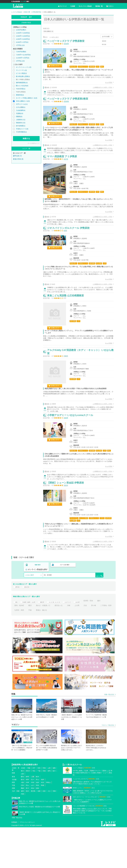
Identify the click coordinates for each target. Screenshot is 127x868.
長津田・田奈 (19, 646)
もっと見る (107, 84)
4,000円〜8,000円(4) (23, 39)
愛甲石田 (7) (17, 156)
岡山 (27, 826)
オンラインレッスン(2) (24, 67)
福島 (54, 809)
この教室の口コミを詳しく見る (100, 89)
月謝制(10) (20, 113)
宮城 (44, 809)
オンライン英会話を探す (91, 607)
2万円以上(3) (20, 61)
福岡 (22, 832)
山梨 (22, 814)
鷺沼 (51, 646)
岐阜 (38, 817)
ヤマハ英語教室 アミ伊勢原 (64, 169)
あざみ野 (97, 641)
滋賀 (38, 823)
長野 (27, 820)
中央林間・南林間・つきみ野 (32, 641)
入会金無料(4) (21, 110)
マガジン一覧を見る (108, 766)
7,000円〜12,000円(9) (23, 55)
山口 (32, 826)
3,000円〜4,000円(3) (23, 36)
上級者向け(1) (21, 120)
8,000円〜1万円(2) (22, 42)
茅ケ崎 (17, 651)
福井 (43, 820)
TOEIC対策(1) (21, 89)
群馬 (49, 812)
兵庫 (27, 823)
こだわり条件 (29, 613)
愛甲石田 (18, 626)
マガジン (110, 6)
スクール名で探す (64, 607)
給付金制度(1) (21, 126)
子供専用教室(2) (21, 132)
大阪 (22, 823)
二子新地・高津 (29, 651)
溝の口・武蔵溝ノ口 (65, 646)
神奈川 (28, 812)
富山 (38, 820)
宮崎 (54, 832)
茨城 (44, 812)
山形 (49, 809)
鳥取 (38, 826)
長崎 (39, 832)
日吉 (107, 646)
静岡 (27, 817)
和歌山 (48, 823)
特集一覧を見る (109, 735)
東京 (22, 812)
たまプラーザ (84, 641)
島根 (43, 826)
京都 (32, 823)
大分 (49, 832)
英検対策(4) (20, 95)
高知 (32, 829)
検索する (26, 139)
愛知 (22, 817)
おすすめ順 (106, 36)
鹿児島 (33, 832)
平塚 (55, 651)
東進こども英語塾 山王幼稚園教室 (68, 318)
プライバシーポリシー (27, 863)
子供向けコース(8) (22, 129)
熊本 (27, 832)
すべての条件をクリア (34, 143)
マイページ (62, 6)
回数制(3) (19, 116)
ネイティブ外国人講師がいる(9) (27, 98)
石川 (32, 820)
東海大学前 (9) (18, 159)
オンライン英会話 (85, 6)
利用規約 (14, 863)
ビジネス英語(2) (21, 73)
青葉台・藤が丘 (66, 651)
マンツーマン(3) (21, 70)
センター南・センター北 (67, 641)
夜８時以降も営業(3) (23, 76)
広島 (22, 826)
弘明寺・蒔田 (44, 651)
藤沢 (30, 646)
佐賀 (44, 832)
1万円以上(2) (20, 45)
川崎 (90, 646)
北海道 (23, 809)
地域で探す (38, 607)
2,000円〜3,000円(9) (23, 33)
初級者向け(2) (21, 123)
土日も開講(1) (21, 107)
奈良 (43, 823)
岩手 (34, 809)
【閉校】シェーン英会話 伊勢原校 (68, 523)
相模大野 (50, 641)
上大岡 (98, 646)
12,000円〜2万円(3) (23, 58)
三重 (32, 817)
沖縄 (22, 835)
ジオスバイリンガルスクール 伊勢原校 (70, 245)
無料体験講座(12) (22, 83)
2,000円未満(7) (21, 30)
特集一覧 (99, 6)
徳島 (38, 829)
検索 (73, 6)
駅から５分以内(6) (22, 86)
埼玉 (34, 812)
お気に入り (57, 68)
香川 (27, 829)
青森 (29, 809)
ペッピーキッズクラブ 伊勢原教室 (68, 43)
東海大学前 (29, 626)
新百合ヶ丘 (80, 646)
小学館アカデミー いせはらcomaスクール (72, 448)
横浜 (16, 641)
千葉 (39, 812)
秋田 (39, 809)
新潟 (22, 820)
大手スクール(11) (22, 104)
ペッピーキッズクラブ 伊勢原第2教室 (70, 106)
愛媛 (22, 829)
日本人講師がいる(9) (23, 101)
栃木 (54, 812)
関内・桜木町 (41, 646)
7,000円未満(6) (21, 52)
